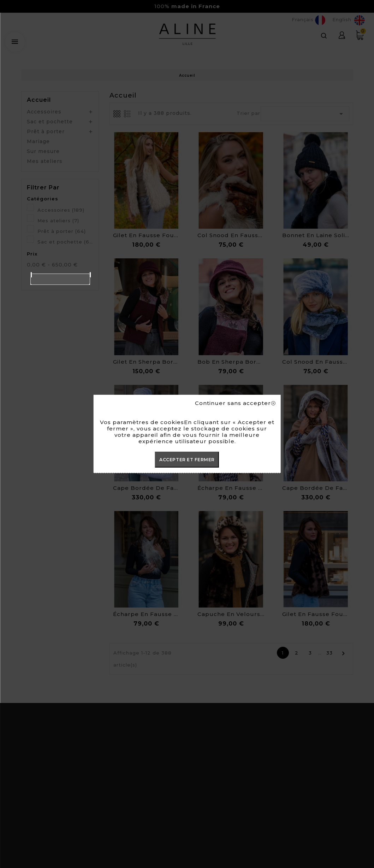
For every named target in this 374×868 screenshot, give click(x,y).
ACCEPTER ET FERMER (187, 460)
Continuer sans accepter (235, 403)
